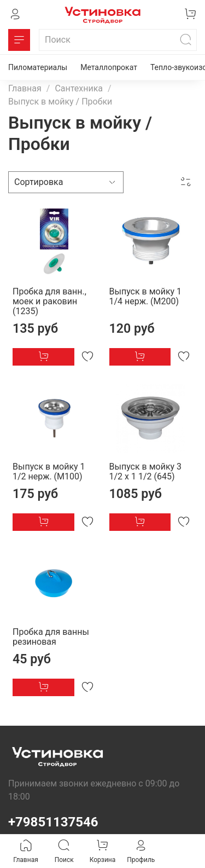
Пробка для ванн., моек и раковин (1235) (49, 301)
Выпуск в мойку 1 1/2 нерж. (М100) (49, 471)
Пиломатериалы (38, 67)
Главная (25, 88)
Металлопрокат (109, 67)
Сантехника (79, 88)
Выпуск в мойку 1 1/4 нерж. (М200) (146, 296)
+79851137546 (53, 822)
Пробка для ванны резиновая (51, 637)
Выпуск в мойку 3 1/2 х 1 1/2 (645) (146, 471)
